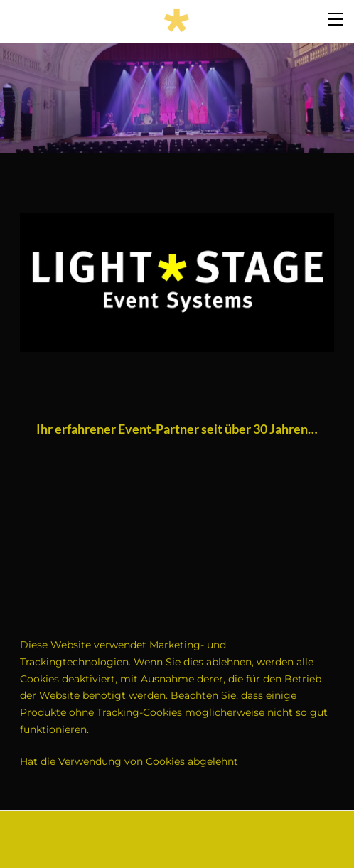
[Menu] (336, 18)
